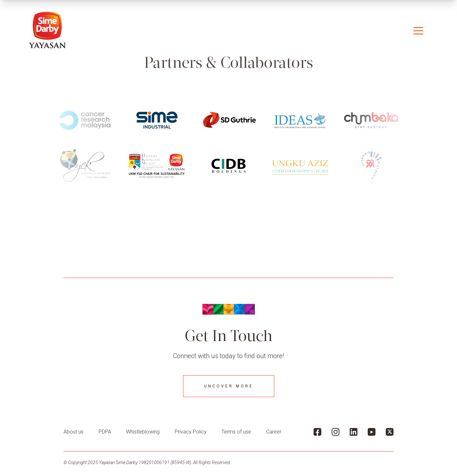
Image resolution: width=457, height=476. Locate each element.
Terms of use (236, 432)
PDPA (105, 432)
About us (73, 432)
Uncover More (229, 386)
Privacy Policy (191, 432)
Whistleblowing (143, 432)
